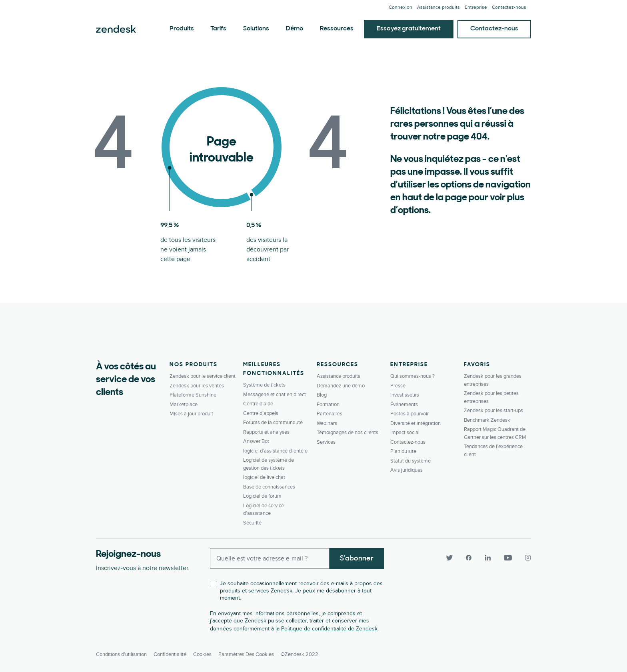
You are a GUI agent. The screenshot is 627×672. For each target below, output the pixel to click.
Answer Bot (256, 441)
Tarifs (218, 29)
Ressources (337, 29)
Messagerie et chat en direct (275, 395)
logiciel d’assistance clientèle (275, 451)
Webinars (327, 423)
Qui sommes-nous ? (412, 376)
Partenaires (329, 414)
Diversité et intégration (415, 423)
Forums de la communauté (273, 423)
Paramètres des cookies (246, 654)
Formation (328, 405)
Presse (398, 386)
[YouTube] (508, 558)
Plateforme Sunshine (193, 395)
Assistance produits (438, 7)
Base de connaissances (269, 487)
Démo (295, 29)
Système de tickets (264, 385)
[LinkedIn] (488, 558)
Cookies (202, 654)
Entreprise (476, 7)
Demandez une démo (341, 386)
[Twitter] (449, 558)
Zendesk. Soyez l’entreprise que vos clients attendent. (116, 29)
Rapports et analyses (266, 432)
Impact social (405, 433)
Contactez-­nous (509, 7)
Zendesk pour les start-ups (493, 411)
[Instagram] (525, 558)
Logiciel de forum (262, 496)
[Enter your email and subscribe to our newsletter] (270, 558)
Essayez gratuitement (409, 29)
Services (326, 442)
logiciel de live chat (264, 477)
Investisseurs (405, 395)
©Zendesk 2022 (300, 654)
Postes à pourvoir (409, 414)
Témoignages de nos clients (347, 433)
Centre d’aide (258, 404)
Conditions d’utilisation (121, 654)
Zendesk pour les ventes (197, 386)
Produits (182, 29)
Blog (322, 395)
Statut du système (410, 461)
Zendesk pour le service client (203, 376)
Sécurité (252, 523)
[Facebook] (469, 558)
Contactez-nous (494, 29)
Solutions (256, 29)
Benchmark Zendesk (487, 420)
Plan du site (403, 451)
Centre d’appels (261, 413)
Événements (404, 405)
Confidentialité (170, 654)
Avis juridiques (406, 470)
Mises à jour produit (191, 414)
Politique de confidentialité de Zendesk (329, 629)
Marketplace (184, 405)
